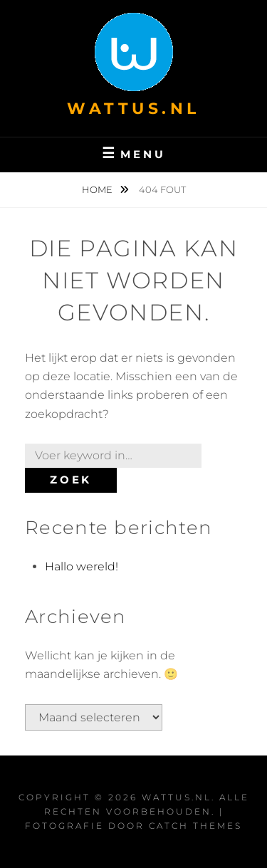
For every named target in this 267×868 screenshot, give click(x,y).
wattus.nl (133, 109)
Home (98, 189)
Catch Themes (195, 826)
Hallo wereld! (82, 566)
